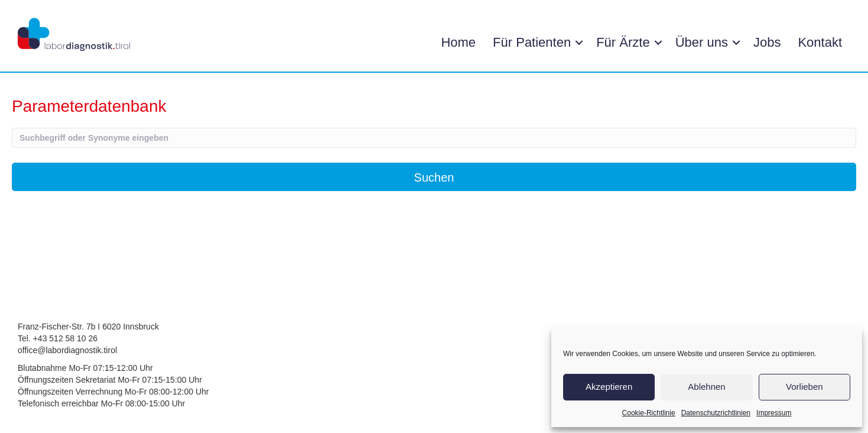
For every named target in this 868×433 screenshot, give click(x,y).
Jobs (767, 42)
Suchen (434, 177)
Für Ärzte (623, 42)
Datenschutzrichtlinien (716, 413)
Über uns (702, 42)
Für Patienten (532, 42)
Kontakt (820, 42)
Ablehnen (706, 387)
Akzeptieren (609, 387)
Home (458, 42)
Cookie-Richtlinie (649, 413)
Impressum (774, 413)
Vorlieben (804, 387)
